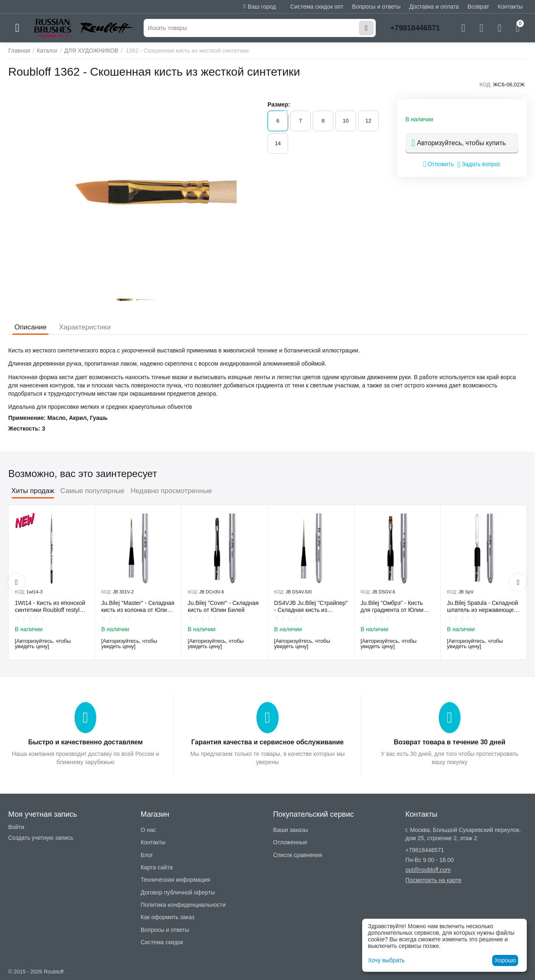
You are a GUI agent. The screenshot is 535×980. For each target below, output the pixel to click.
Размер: (279, 104)
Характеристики (85, 327)
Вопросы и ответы (376, 7)
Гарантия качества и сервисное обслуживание (267, 742)
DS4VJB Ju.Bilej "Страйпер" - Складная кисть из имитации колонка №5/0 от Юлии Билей (311, 607)
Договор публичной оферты (178, 892)
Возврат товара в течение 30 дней (450, 742)
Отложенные (290, 842)
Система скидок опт (317, 7)
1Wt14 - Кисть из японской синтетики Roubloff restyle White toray (50, 607)
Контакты (510, 7)
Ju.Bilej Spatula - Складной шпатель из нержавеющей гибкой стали (483, 607)
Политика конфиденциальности (183, 905)
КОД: (486, 85)
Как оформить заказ (168, 917)
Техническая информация (176, 880)
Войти (16, 827)
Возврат (478, 7)
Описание (30, 327)
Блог (147, 855)
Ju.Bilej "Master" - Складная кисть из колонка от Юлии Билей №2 (138, 607)
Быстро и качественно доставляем (85, 742)
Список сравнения (297, 855)
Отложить (438, 164)
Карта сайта (157, 867)
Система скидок (162, 942)
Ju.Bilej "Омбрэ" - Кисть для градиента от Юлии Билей (392, 607)
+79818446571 (415, 28)
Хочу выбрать (386, 960)
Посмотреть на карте (433, 880)
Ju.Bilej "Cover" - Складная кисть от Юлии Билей (223, 606)
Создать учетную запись (41, 838)
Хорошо (505, 960)
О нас (148, 830)
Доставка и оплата (434, 7)
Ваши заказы (290, 830)
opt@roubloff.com (428, 870)
